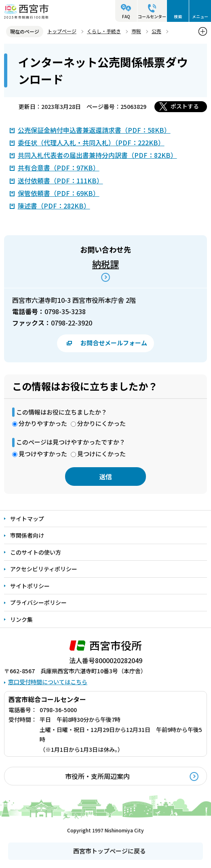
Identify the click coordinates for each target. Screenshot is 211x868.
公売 (156, 31)
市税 (136, 31)
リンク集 (21, 619)
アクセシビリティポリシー (44, 569)
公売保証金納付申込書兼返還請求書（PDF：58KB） (94, 130)
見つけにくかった (101, 454)
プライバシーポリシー (38, 602)
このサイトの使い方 (36, 552)
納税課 (105, 264)
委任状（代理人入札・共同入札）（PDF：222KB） (91, 143)
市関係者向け (27, 535)
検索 (178, 16)
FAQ (126, 16)
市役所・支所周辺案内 (97, 776)
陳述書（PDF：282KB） (54, 206)
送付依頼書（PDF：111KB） (60, 181)
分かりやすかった (43, 423)
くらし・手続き (104, 31)
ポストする (185, 106)
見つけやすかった (43, 454)
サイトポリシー (30, 586)
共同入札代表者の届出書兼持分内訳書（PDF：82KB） (97, 155)
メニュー (200, 16)
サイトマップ (27, 519)
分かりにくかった (101, 423)
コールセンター (152, 16)
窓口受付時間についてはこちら (48, 682)
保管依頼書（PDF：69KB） (59, 193)
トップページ (62, 31)
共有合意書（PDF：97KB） (59, 168)
